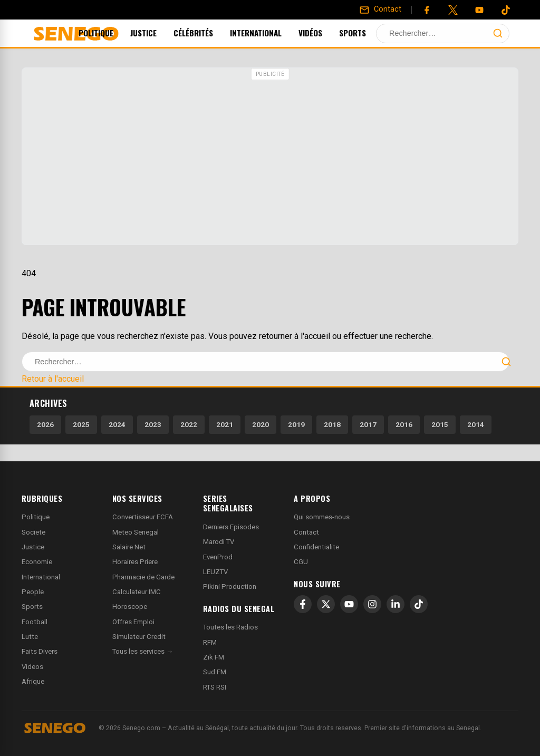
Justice (158, 33)
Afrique (33, 681)
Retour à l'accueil (53, 379)
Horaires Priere (135, 562)
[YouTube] (479, 10)
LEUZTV (215, 572)
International (270, 33)
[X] (326, 604)
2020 (261, 424)
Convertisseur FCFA (143, 517)
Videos (32, 667)
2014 (476, 424)
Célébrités (208, 33)
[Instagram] (372, 604)
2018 (332, 424)
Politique (110, 33)
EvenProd (218, 557)
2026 (45, 424)
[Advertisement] (270, 158)
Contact (306, 532)
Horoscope (130, 607)
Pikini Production (230, 587)
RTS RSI (215, 687)
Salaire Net (129, 547)
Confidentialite (316, 547)
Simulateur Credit (139, 637)
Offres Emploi (133, 622)
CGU (301, 562)
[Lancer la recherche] (498, 33)
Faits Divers (40, 651)
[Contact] (380, 9)
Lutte (30, 637)
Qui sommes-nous (322, 517)
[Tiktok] (506, 10)
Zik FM (214, 657)
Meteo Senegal (136, 532)
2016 (404, 424)
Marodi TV (219, 542)
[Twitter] (453, 10)
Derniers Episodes (231, 527)
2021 (225, 424)
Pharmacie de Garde (143, 577)
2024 (117, 424)
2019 (296, 424)
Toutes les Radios (230, 627)
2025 (81, 424)
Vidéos (325, 33)
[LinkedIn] (396, 604)
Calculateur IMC (137, 592)
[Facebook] (427, 10)
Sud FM (215, 672)
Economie (37, 562)
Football (35, 622)
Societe (33, 532)
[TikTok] (419, 604)
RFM (210, 642)
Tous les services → (143, 651)
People (33, 592)
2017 (368, 424)
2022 (189, 424)
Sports (367, 33)
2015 (440, 424)
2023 (153, 424)
